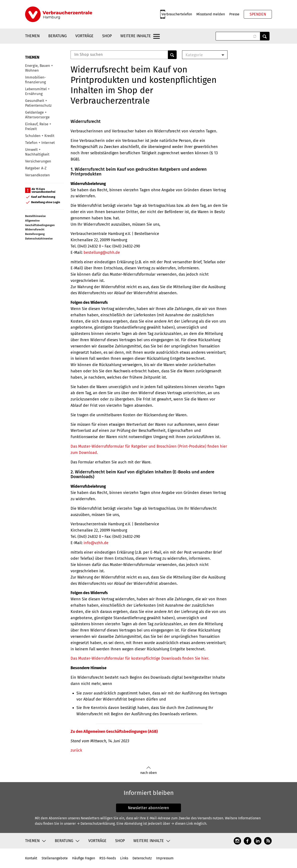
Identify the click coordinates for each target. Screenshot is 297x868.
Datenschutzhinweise (39, 239)
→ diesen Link (182, 824)
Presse (234, 14)
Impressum (165, 858)
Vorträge (84, 36)
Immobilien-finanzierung (36, 80)
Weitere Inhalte (136, 36)
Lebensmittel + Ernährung (37, 91)
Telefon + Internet (40, 143)
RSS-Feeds (108, 858)
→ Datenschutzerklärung (96, 824)
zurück (76, 750)
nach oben (148, 771)
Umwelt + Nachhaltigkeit (37, 152)
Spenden (258, 14)
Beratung (57, 36)
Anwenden (265, 36)
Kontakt (31, 858)
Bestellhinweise (35, 216)
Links (124, 858)
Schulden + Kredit (40, 136)
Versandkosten (37, 175)
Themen (32, 36)
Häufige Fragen (84, 858)
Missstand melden (211, 14)
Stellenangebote (55, 858)
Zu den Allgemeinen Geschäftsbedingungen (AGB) (114, 731)
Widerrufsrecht (35, 229)
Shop (107, 36)
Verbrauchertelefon (177, 14)
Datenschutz (142, 858)
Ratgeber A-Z (36, 168)
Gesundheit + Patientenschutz (38, 103)
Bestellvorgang (35, 234)
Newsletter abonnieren (148, 808)
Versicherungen (38, 161)
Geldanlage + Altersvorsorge (37, 115)
